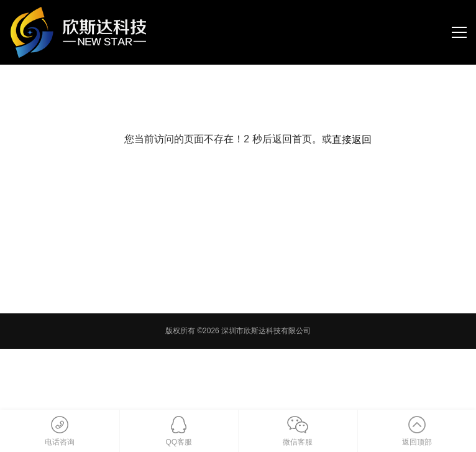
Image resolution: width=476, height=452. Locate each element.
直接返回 (352, 140)
